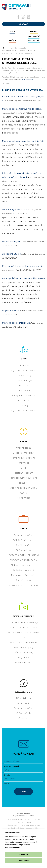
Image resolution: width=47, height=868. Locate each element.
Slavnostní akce (23, 663)
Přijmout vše (23, 854)
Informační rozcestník (17, 48)
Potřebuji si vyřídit (24, 535)
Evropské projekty (9, 50)
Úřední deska (23, 448)
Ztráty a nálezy (23, 550)
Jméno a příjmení (12, 766)
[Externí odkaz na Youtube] (28, 17)
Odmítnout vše (24, 861)
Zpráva (7, 784)
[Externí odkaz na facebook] (18, 17)
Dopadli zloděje (11, 311)
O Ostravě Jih (24, 713)
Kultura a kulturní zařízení (24, 628)
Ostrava (23, 718)
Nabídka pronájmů (24, 570)
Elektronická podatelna (23, 565)
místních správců (27, 79)
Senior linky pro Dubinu (15, 209)
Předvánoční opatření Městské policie (23, 266)
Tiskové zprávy (23, 375)
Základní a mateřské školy (24, 623)
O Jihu (24, 359)
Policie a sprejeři (11, 242)
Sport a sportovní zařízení (24, 643)
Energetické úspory (27, 50)
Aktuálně (24, 365)
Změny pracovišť (23, 658)
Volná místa (23, 498)
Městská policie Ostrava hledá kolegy (22, 109)
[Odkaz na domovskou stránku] (4, 48)
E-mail (7, 775)
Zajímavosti (23, 390)
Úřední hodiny (24, 703)
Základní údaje (23, 380)
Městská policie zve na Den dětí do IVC (23, 141)
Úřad (23, 468)
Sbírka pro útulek (11, 254)
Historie (23, 385)
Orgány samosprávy (23, 453)
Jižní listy (23, 405)
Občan (24, 529)
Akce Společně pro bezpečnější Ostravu (23, 278)
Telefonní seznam (23, 473)
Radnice (24, 441)
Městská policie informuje (16, 323)
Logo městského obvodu (23, 370)
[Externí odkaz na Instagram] (23, 17)
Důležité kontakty (24, 653)
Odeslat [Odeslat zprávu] (24, 791)
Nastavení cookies (12, 848)
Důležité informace (24, 540)
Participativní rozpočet (23, 575)
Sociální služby (24, 545)
